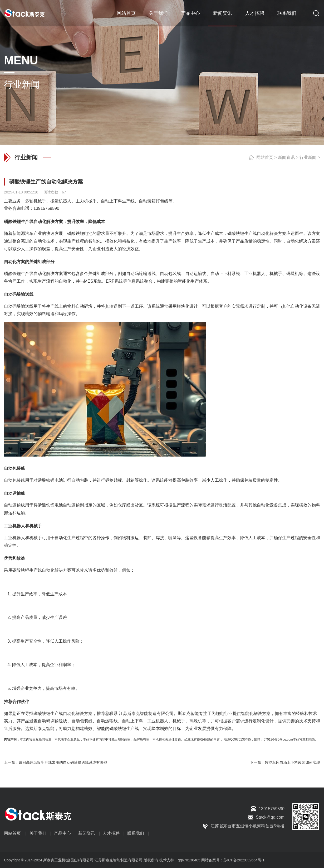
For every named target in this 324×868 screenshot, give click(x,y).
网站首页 (126, 13)
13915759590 (46, 208)
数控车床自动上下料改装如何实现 (292, 762)
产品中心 (190, 13)
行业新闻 (308, 157)
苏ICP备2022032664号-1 (244, 860)
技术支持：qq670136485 (179, 860)
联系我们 (287, 13)
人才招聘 (255, 13)
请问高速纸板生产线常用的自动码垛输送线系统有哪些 (63, 762)
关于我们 (158, 13)
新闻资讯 (223, 13)
